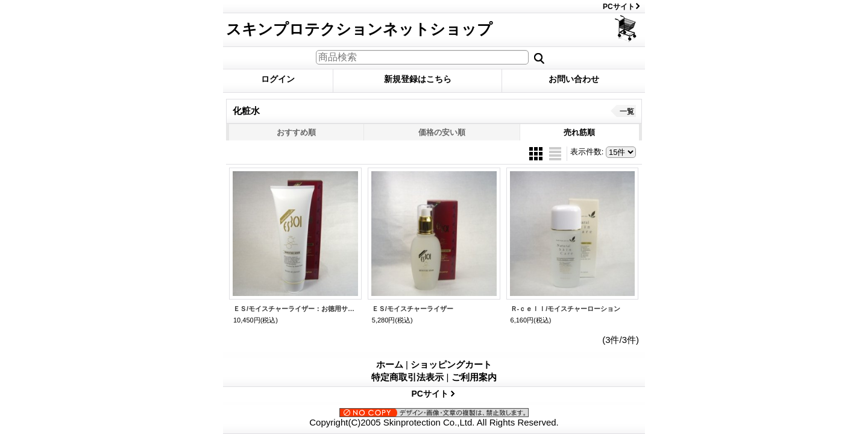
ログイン (278, 79)
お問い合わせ (574, 79)
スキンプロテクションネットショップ (359, 29)
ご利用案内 (474, 377)
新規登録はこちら (418, 79)
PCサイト (619, 7)
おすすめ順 (296, 132)
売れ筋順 (579, 132)
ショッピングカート (627, 29)
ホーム (390, 364)
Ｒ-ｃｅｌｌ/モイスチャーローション (566, 309)
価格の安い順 (442, 132)
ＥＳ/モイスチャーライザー (413, 309)
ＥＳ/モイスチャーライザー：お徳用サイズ (295, 309)
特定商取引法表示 (407, 377)
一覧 (627, 112)
